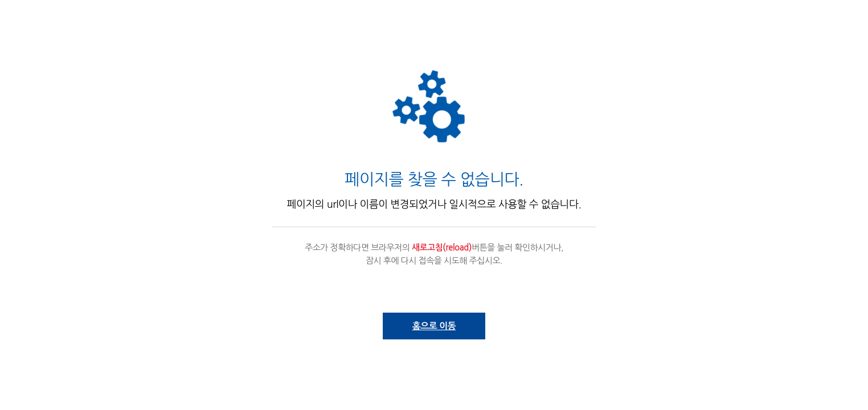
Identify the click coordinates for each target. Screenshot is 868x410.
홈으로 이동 (434, 326)
